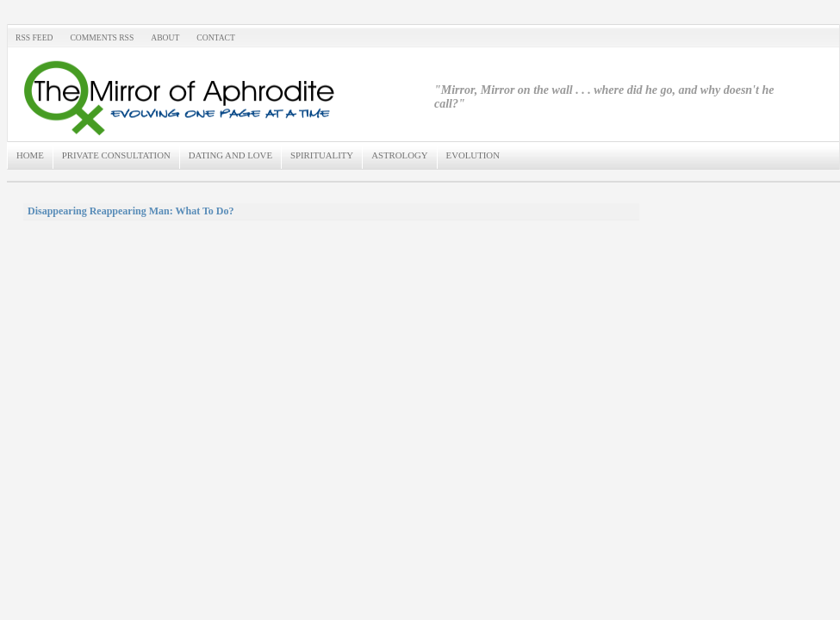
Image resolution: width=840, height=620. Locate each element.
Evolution (473, 155)
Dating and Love (230, 155)
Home (30, 155)
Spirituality (322, 155)
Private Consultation (116, 155)
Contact (216, 37)
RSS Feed (34, 37)
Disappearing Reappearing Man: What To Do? (131, 211)
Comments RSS (102, 37)
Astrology (399, 155)
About (165, 37)
